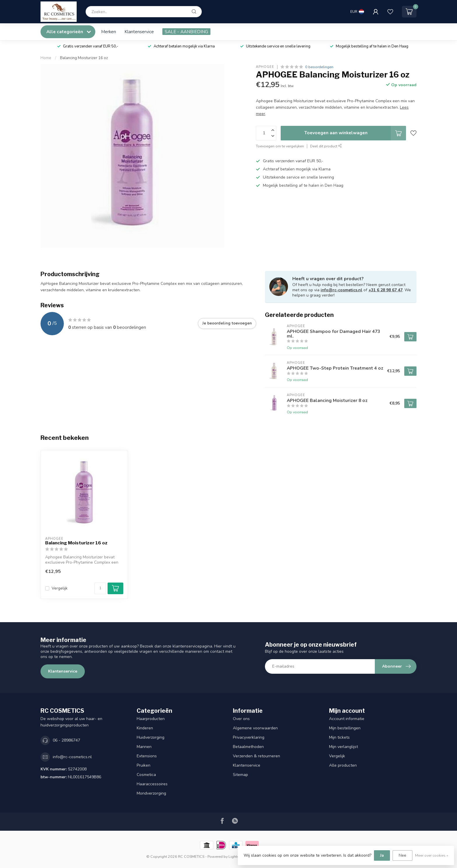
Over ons (241, 719)
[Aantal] (100, 588)
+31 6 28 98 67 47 (385, 290)
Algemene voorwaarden (255, 728)
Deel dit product (326, 146)
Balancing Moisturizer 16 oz (84, 58)
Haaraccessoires (152, 784)
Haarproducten (151, 719)
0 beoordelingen (319, 67)
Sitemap (240, 775)
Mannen (144, 747)
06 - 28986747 (66, 740)
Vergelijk (60, 588)
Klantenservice (139, 32)
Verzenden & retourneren (256, 756)
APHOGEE (265, 67)
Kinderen (145, 728)
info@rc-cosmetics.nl (341, 290)
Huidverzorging (151, 737)
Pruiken (144, 765)
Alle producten (343, 765)
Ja (382, 855)
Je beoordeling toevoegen (227, 323)
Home (46, 58)
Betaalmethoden (248, 747)
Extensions (147, 756)
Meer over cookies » (432, 855)
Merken (109, 32)
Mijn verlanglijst (343, 747)
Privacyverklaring (249, 737)
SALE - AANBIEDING (186, 32)
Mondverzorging (151, 793)
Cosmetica (146, 775)
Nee (402, 855)
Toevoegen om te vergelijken (280, 146)
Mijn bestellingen (345, 728)
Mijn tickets (339, 737)
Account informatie (347, 719)
